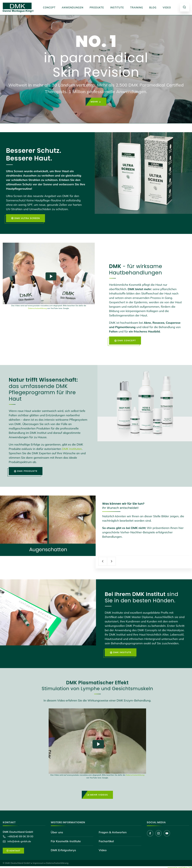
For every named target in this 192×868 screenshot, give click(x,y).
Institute (117, 7)
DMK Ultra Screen (26, 218)
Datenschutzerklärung (37, 308)
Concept (49, 7)
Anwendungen (73, 7)
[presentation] (103, 561)
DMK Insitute (121, 652)
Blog (153, 7)
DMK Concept (125, 341)
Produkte (97, 7)
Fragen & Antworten (113, 832)
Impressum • (39, 863)
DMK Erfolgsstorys (63, 850)
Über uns (57, 832)
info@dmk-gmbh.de (19, 841)
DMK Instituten (72, 449)
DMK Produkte (26, 471)
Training (137, 7)
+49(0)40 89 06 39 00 (20, 836)
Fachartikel (106, 841)
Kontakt (13, 851)
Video (167, 7)
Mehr (96, 102)
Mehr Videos (97, 795)
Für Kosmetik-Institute (66, 841)
